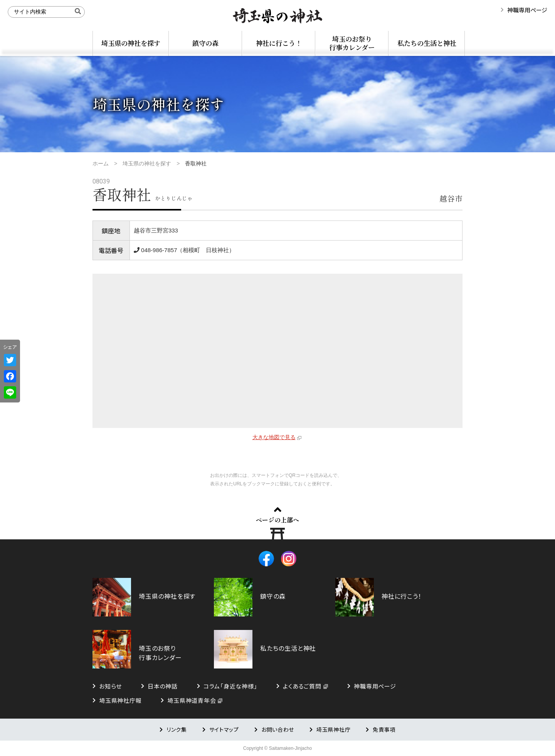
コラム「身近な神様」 (230, 686)
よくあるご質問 (302, 686)
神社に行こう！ (279, 43)
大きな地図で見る (274, 437)
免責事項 (384, 729)
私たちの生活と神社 (427, 43)
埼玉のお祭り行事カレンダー (352, 43)
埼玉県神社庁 (333, 729)
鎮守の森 (205, 43)
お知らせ (110, 686)
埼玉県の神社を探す (131, 43)
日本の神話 (163, 686)
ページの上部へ (277, 520)
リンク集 (177, 729)
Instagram (289, 559)
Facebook (266, 559)
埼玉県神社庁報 (120, 700)
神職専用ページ (527, 10)
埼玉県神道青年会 (192, 700)
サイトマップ (224, 729)
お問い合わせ (278, 729)
